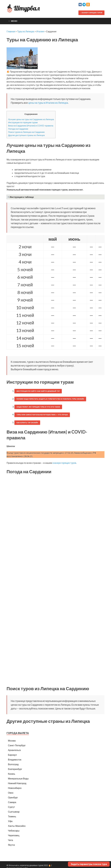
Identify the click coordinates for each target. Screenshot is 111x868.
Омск (11, 793)
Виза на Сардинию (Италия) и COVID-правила (31, 126)
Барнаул (12, 755)
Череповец (14, 835)
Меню (14, 21)
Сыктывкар (14, 812)
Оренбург (13, 797)
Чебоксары (14, 831)
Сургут (11, 807)
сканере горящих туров (64, 463)
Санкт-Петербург (17, 745)
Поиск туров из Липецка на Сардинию (26, 132)
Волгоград (13, 764)
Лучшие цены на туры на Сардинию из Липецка (31, 119)
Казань (12, 774)
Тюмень (12, 816)
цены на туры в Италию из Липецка (48, 103)
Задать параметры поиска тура (89, 864)
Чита (10, 840)
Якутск (11, 845)
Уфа (10, 821)
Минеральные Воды (18, 778)
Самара (12, 802)
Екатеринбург (15, 769)
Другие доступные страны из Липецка (26, 135)
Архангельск (14, 750)
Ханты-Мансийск (17, 826)
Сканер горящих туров (91, 13)
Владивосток (15, 760)
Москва (12, 741)
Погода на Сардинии (18, 129)
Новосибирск (15, 788)
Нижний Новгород (17, 783)
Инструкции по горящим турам (23, 122)
